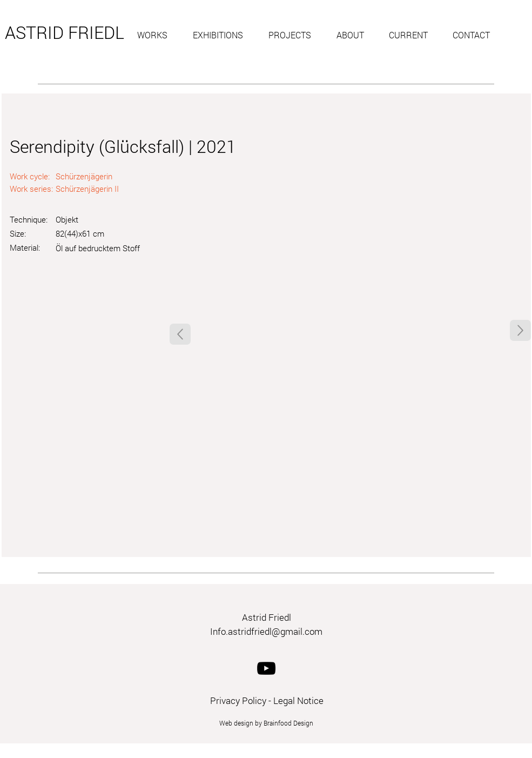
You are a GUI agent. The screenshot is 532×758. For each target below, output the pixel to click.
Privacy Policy (238, 700)
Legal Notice (298, 700)
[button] (157, 35)
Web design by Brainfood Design (266, 723)
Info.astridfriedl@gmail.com (266, 631)
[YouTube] (266, 668)
